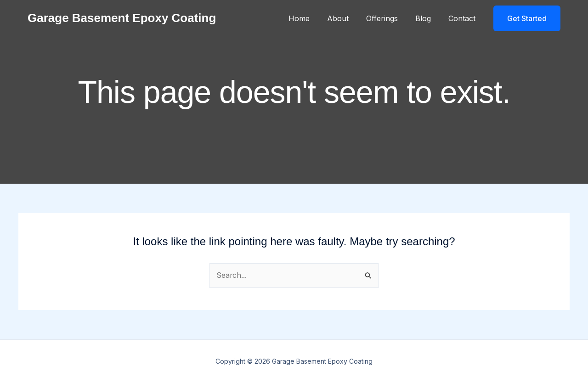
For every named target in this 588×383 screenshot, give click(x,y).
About (348, 18)
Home (311, 18)
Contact (463, 18)
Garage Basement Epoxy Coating (122, 18)
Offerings (389, 18)
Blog (427, 18)
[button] (527, 18)
